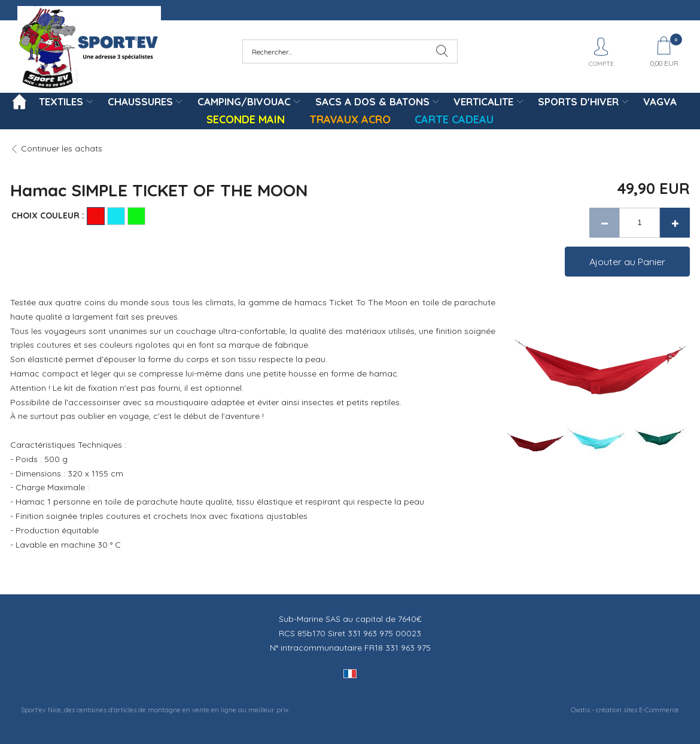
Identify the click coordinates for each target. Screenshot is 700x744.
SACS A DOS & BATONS (372, 101)
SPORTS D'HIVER (578, 101)
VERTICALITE (483, 101)
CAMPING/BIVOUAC (244, 101)
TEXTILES (61, 101)
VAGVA (660, 101)
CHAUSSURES (140, 101)
